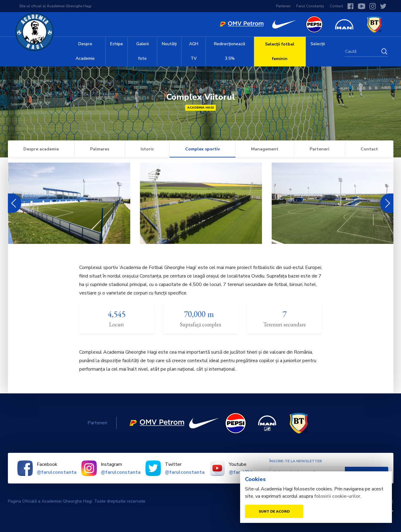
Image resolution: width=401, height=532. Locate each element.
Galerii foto (143, 51)
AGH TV (194, 51)
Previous (13, 203)
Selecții (318, 44)
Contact (336, 6)
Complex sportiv (202, 149)
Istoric (147, 149)
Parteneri (283, 6)
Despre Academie (85, 51)
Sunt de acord (274, 511)
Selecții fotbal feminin (280, 51)
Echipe (117, 44)
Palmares (100, 149)
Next (387, 203)
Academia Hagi (200, 108)
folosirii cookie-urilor (337, 496)
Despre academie (41, 149)
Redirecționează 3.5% (230, 51)
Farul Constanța (310, 6)
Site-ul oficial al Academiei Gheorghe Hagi (55, 6)
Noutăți (169, 44)
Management (265, 149)
